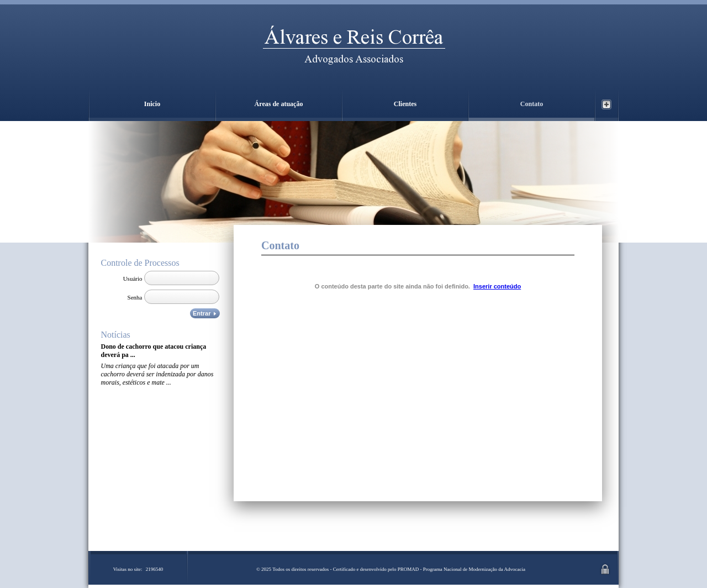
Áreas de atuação (279, 104)
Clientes (405, 104)
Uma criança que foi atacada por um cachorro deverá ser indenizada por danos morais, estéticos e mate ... (157, 374)
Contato (532, 104)
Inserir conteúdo (497, 286)
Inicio (152, 104)
